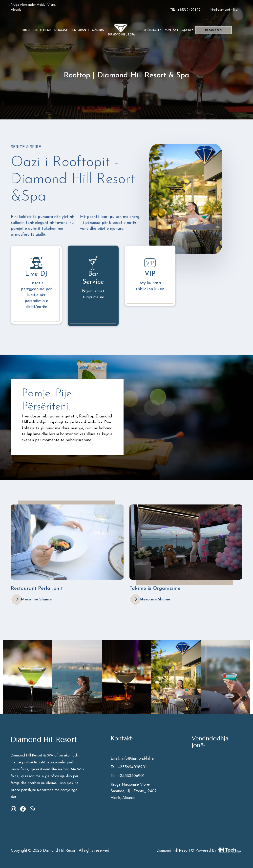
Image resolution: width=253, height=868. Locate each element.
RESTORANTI (80, 30)
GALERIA (98, 30)
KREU (26, 30)
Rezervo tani (214, 30)
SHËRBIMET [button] (151, 30)
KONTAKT (172, 30)
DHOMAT (61, 30)
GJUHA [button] (186, 30)
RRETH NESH (42, 30)
